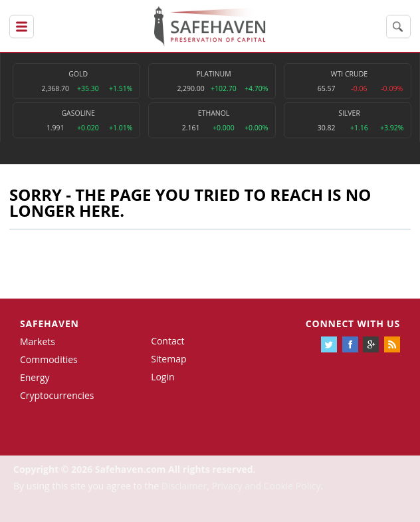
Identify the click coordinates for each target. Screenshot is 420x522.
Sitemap (168, 359)
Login (162, 377)
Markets (38, 341)
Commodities (49, 359)
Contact (167, 341)
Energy (35, 377)
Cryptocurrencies (57, 395)
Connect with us (353, 324)
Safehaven (50, 324)
